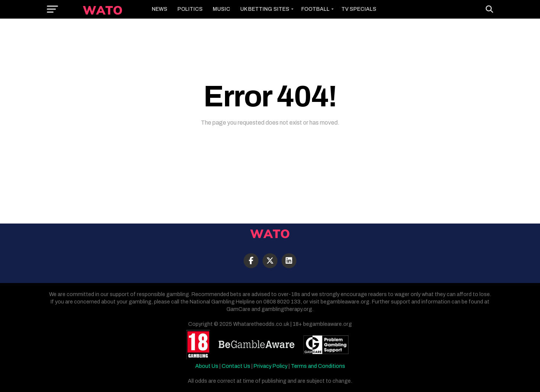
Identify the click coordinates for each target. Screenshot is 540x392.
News (160, 9)
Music (221, 9)
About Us (207, 366)
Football (315, 9)
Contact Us (236, 366)
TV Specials (359, 9)
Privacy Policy (271, 366)
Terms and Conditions (318, 366)
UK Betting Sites (265, 9)
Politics (190, 9)
